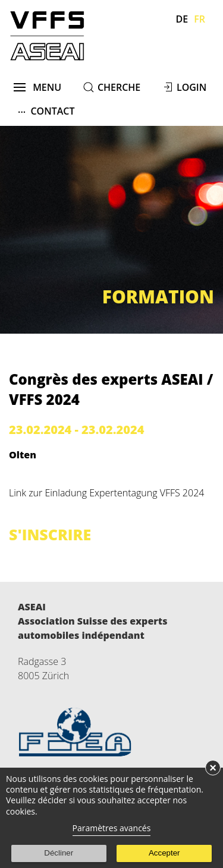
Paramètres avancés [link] (112, 828)
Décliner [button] (59, 853)
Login (191, 87)
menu (38, 87)
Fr (200, 19)
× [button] (213, 768)
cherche (119, 87)
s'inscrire (50, 534)
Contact (46, 111)
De (182, 19)
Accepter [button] (164, 853)
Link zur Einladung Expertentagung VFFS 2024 (106, 493)
